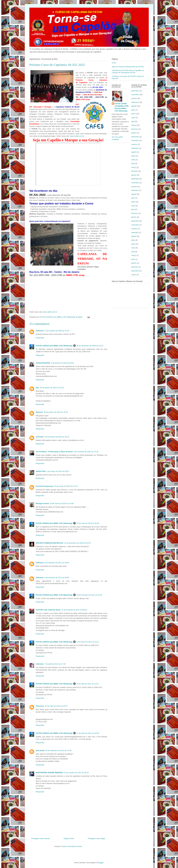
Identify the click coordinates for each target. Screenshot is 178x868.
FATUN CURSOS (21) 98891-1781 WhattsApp (54, 346)
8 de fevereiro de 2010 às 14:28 (86, 452)
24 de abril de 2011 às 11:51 (88, 684)
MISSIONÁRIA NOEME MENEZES (49, 773)
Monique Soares (43, 503)
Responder (40, 338)
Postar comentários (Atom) (72, 846)
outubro (134, 98)
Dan (37, 388)
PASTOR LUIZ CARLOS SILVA (48, 610)
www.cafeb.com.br (77, 136)
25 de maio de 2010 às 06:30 (88, 523)
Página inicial (69, 838)
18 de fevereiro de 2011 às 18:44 (89, 595)
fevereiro (135, 129)
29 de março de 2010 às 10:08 (62, 503)
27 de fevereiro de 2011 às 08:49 (74, 610)
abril (133, 121)
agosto (134, 106)
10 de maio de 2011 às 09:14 (56, 706)
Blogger (101, 863)
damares (39, 412)
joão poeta (40, 750)
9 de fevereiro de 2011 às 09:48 (57, 578)
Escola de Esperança (45, 486)
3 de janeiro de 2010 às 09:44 (62, 363)
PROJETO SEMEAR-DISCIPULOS (50, 543)
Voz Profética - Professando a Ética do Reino (54, 452)
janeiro (134, 133)
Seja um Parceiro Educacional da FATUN (128, 67)
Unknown (40, 331)
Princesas (40, 706)
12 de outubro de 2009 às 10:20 (57, 331)
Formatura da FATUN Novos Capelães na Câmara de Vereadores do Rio (128, 71)
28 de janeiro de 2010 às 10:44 (56, 412)
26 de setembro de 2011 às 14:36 (58, 750)
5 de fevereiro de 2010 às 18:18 (57, 437)
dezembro (135, 91)
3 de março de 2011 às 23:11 (88, 642)
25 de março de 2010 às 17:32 (66, 486)
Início (114, 63)
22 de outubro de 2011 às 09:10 (76, 773)
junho (133, 114)
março (134, 125)
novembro (135, 95)
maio (133, 118)
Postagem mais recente (41, 838)
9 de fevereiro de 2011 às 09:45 (57, 563)
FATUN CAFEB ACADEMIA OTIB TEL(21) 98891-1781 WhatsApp (122, 107)
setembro (135, 102)
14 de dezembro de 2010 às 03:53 (77, 543)
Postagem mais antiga (97, 838)
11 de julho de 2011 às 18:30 (88, 733)
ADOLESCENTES (43, 363)
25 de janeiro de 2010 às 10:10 (52, 388)
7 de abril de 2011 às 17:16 (55, 664)
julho (133, 110)
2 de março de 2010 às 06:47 (58, 471)
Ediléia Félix (41, 471)
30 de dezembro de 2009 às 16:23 (90, 346)
